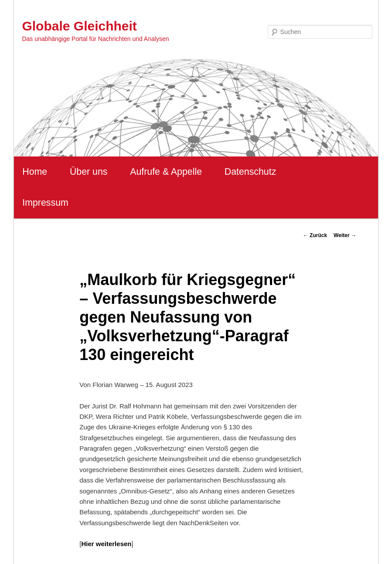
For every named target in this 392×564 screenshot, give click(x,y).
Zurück (315, 235)
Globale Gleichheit (79, 26)
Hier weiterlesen (106, 544)
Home (35, 172)
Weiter (345, 235)
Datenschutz (251, 172)
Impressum (45, 203)
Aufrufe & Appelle (166, 172)
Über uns (89, 172)
